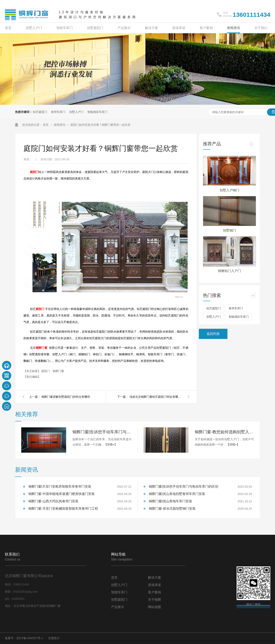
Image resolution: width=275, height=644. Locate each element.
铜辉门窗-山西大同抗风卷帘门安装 (53, 501)
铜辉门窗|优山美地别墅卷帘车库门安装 (177, 494)
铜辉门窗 (42, 348)
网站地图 (155, 607)
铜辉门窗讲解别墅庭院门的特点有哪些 (66, 397)
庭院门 (34, 172)
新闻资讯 (234, 28)
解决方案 (151, 28)
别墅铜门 (229, 230)
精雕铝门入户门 (229, 271)
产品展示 (124, 28)
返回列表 (213, 334)
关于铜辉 (155, 600)
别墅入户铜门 (229, 190)
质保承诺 (179, 28)
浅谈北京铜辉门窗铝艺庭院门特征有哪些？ (156, 397)
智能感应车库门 (97, 112)
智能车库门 (65, 28)
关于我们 (261, 28)
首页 (8, 28)
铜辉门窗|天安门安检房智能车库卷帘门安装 (60, 486)
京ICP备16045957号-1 (30, 638)
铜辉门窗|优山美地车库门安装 (170, 501)
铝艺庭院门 (40, 112)
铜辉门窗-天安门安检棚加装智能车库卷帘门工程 (63, 509)
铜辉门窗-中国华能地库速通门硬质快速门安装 (62, 494)
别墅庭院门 (95, 28)
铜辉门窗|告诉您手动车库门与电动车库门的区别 (102, 432)
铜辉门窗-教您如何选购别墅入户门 (224, 432)
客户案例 (206, 28)
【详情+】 (111, 445)
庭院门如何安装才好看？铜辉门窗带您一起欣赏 (100, 125)
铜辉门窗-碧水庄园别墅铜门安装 (172, 509)
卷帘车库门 (58, 112)
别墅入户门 (34, 28)
